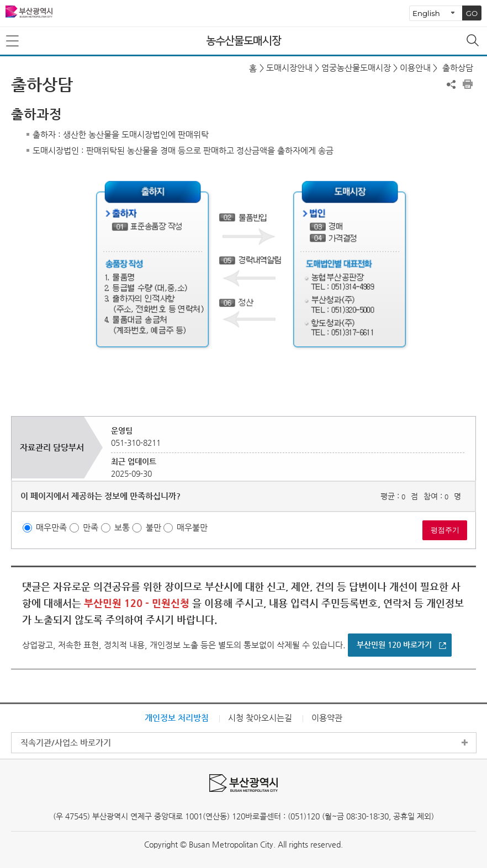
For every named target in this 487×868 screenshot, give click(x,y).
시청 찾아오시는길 (260, 718)
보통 (122, 528)
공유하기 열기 (451, 84)
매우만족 (51, 528)
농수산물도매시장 (243, 41)
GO (472, 13)
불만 (153, 528)
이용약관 (327, 718)
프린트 (468, 84)
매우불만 (192, 528)
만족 (91, 528)
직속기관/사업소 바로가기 (66, 742)
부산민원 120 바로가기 (394, 645)
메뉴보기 (13, 41)
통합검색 (474, 41)
